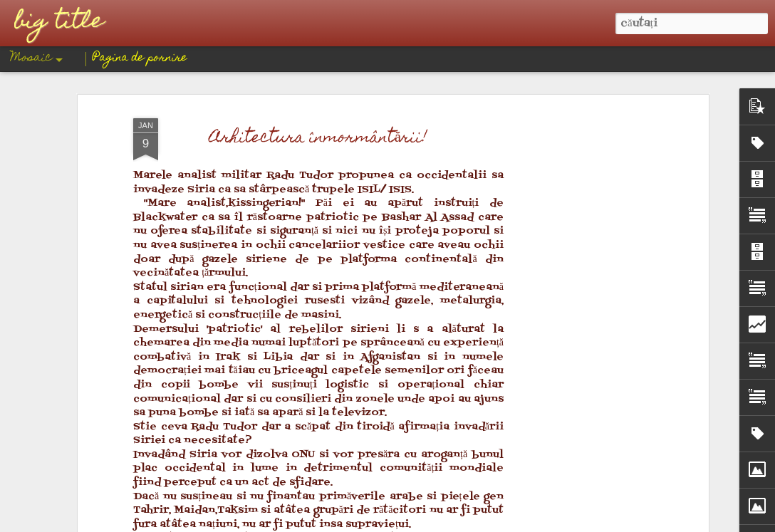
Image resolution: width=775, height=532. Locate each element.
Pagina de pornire (140, 58)
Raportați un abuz (495, 522)
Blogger (446, 522)
